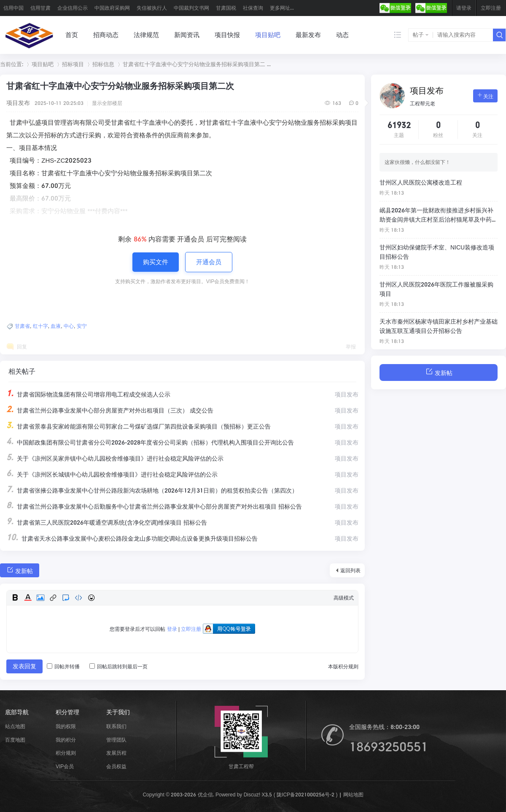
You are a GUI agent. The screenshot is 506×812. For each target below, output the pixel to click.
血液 (56, 326)
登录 (172, 629)
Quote (66, 598)
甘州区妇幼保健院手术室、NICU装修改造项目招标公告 (437, 252)
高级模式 (344, 598)
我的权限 (66, 726)
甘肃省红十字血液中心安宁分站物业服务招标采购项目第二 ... (197, 64)
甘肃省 (22, 326)
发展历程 (116, 753)
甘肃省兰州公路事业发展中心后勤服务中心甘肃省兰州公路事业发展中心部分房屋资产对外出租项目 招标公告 (154, 506)
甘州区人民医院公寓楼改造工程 (421, 182)
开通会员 (209, 262)
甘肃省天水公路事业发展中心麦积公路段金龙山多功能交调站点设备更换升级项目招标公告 (132, 539)
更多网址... (282, 8)
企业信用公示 (73, 8)
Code (78, 598)
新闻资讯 (187, 35)
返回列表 (350, 570)
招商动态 (106, 35)
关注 (485, 96)
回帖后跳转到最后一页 (118, 666)
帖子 (418, 35)
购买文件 (156, 262)
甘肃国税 (226, 8)
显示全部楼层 (107, 103)
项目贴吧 (268, 35)
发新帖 (20, 570)
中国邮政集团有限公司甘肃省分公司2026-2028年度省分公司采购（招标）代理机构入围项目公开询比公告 (150, 442)
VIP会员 (65, 766)
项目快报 (227, 35)
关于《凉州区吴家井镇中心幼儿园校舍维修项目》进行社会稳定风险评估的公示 (115, 458)
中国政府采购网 (112, 8)
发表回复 (24, 666)
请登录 (464, 8)
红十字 (40, 326)
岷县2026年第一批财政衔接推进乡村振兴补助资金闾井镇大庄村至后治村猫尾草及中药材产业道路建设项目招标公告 (439, 216)
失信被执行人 (152, 8)
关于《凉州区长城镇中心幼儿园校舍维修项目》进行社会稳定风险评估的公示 (112, 474)
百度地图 (15, 740)
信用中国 (13, 8)
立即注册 (491, 8)
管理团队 (116, 740)
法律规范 (146, 35)
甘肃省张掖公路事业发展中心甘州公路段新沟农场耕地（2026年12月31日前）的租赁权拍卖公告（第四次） (152, 490)
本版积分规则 (343, 666)
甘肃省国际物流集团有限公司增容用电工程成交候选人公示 (88, 394)
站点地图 (15, 726)
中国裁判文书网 (191, 8)
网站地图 (353, 795)
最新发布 (308, 35)
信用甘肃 (40, 8)
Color (28, 598)
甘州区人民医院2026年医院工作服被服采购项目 (436, 289)
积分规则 (66, 753)
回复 (22, 347)
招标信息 (103, 64)
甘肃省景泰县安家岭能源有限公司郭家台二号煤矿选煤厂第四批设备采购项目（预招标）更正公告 (139, 426)
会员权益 (116, 766)
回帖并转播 (63, 666)
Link (53, 598)
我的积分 (66, 740)
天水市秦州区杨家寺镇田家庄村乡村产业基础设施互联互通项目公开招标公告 (439, 326)
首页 (72, 35)
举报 (351, 347)
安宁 (82, 326)
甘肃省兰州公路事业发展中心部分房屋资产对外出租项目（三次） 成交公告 (110, 410)
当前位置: (12, 64)
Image (40, 598)
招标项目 (73, 64)
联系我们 (116, 726)
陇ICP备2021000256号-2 (305, 795)
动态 (342, 35)
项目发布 (18, 103)
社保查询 (253, 8)
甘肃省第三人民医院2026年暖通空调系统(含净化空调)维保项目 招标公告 (107, 523)
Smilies (91, 598)
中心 (69, 326)
